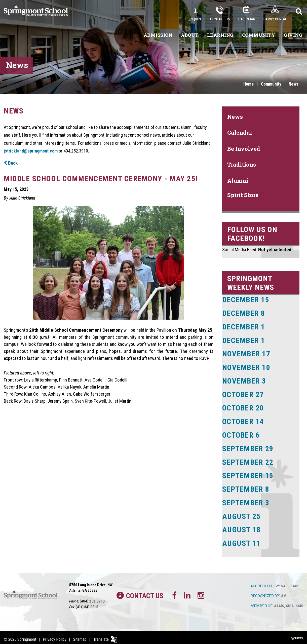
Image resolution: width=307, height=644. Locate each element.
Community (259, 35)
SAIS (285, 582)
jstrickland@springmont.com (31, 151)
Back (11, 163)
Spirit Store (243, 195)
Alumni (238, 181)
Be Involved (244, 149)
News (293, 84)
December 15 (246, 300)
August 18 (242, 526)
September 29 (248, 446)
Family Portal (275, 19)
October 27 (243, 393)
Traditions (242, 164)
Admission (158, 35)
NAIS (299, 602)
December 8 (244, 313)
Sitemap (81, 635)
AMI (284, 592)
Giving (293, 35)
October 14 (243, 420)
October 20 (243, 406)
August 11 (242, 540)
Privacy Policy (55, 635)
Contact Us (220, 19)
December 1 (244, 326)
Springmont (27, 635)
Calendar (247, 19)
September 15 (248, 473)
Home (247, 84)
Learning (220, 35)
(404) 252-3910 (91, 597)
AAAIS (279, 602)
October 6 (241, 433)
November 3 (244, 380)
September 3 (246, 500)
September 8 (246, 486)
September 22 (248, 460)
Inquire (196, 19)
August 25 (242, 513)
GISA (290, 602)
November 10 (247, 366)
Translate (102, 635)
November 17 (247, 353)
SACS (295, 582)
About (190, 35)
